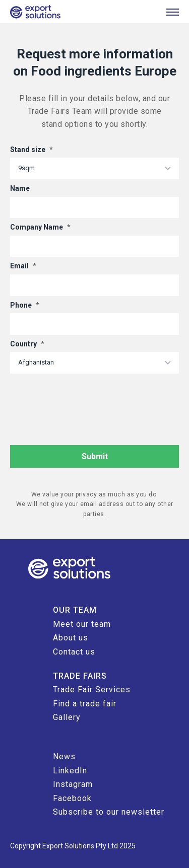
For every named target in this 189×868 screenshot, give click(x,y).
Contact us (74, 652)
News (64, 756)
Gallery (67, 717)
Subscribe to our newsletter (109, 812)
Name (20, 188)
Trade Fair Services (92, 690)
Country (27, 344)
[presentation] (87, 398)
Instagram (73, 784)
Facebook (72, 798)
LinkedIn (70, 771)
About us (71, 638)
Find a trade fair (85, 704)
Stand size (31, 150)
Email (23, 266)
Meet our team (82, 624)
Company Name (40, 227)
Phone (25, 305)
